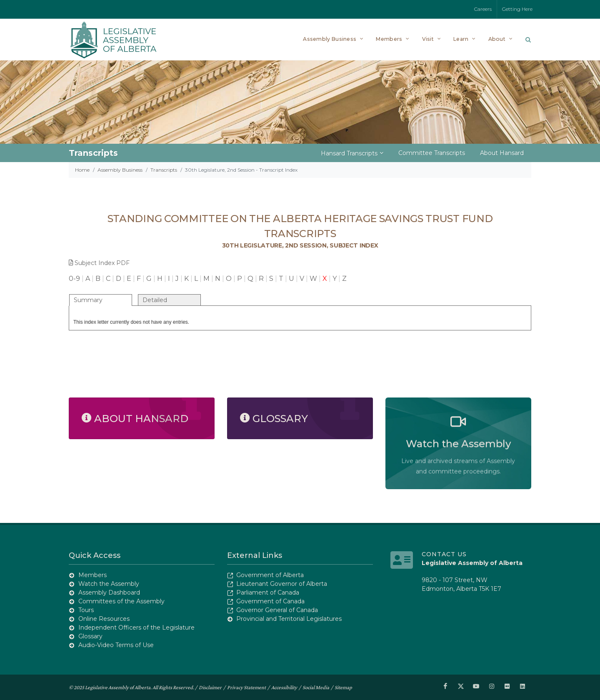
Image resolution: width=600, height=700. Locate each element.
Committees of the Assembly (121, 601)
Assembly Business (120, 170)
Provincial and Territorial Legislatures (289, 619)
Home (82, 170)
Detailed (155, 300)
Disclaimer (210, 687)
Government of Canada (270, 601)
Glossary (90, 636)
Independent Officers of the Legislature (136, 627)
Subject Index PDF (99, 263)
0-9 (74, 279)
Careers (483, 9)
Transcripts (164, 170)
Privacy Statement (246, 687)
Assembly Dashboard (109, 592)
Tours (86, 610)
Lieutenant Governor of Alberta (282, 584)
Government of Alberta (270, 575)
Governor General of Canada (277, 610)
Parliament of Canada (268, 592)
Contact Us (444, 554)
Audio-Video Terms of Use (116, 645)
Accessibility (284, 687)
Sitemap (343, 687)
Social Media (316, 687)
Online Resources (104, 619)
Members (92, 575)
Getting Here (517, 9)
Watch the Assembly (109, 584)
